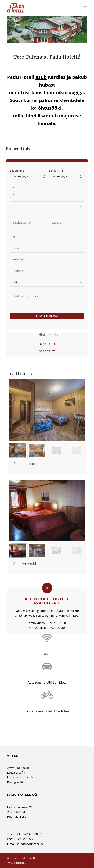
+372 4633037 (47, 344)
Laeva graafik (16, 773)
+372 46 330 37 (32, 835)
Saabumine (28, 174)
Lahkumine (67, 174)
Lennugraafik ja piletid (22, 778)
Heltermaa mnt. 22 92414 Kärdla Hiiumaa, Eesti (20, 812)
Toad (47, 191)
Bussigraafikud (17, 783)
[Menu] (85, 8)
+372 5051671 (47, 352)
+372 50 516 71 (25, 840)
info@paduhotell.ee (30, 844)
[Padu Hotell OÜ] (39, 8)
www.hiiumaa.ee (18, 768)
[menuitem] (85, 8)
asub (41, 77)
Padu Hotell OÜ (29, 859)
